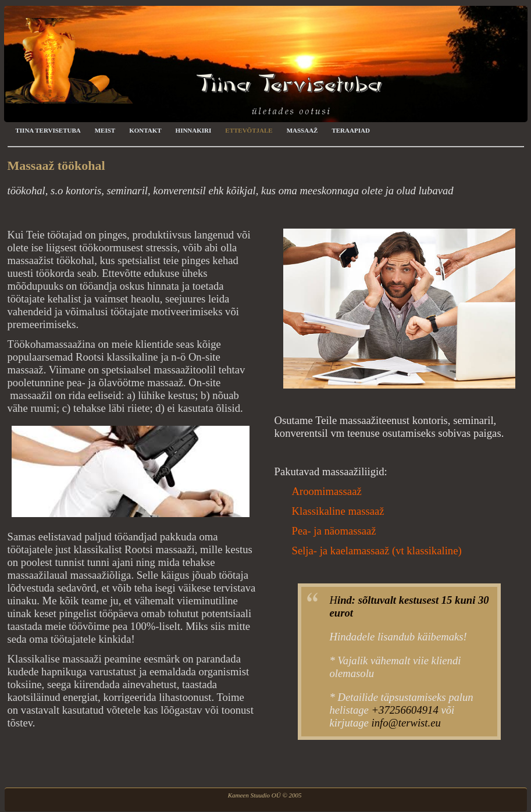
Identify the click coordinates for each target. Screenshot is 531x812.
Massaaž (302, 130)
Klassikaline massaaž (338, 511)
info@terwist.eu (406, 723)
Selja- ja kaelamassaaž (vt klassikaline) (377, 551)
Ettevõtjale (249, 130)
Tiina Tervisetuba (48, 130)
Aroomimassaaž (327, 491)
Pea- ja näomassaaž (334, 531)
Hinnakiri (194, 130)
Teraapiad (350, 130)
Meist (105, 130)
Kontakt (145, 130)
